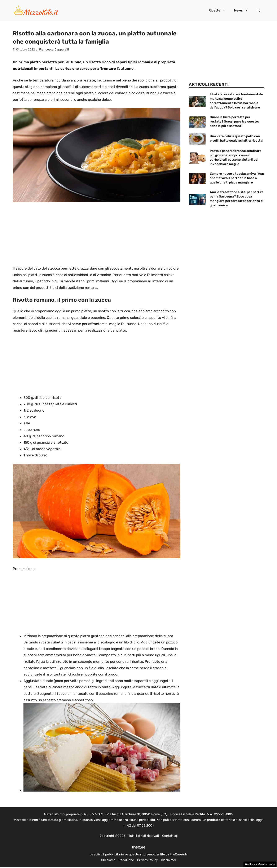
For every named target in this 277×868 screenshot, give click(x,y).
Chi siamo (108, 860)
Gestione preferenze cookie (260, 864)
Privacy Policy (147, 860)
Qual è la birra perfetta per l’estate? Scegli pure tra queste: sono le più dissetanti (234, 121)
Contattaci (170, 836)
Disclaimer (169, 860)
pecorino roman (111, 694)
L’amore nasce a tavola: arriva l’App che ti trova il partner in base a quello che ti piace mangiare (237, 178)
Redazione (126, 860)
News (243, 10)
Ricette (219, 10)
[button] (258, 10)
